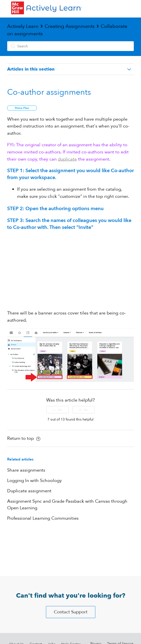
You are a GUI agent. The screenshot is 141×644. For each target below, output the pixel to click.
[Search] (71, 46)
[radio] (58, 410)
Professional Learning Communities (43, 518)
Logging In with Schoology (34, 481)
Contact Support (71, 612)
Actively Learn (23, 26)
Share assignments (26, 470)
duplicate (67, 159)
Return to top (24, 438)
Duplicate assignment (29, 491)
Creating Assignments (70, 26)
